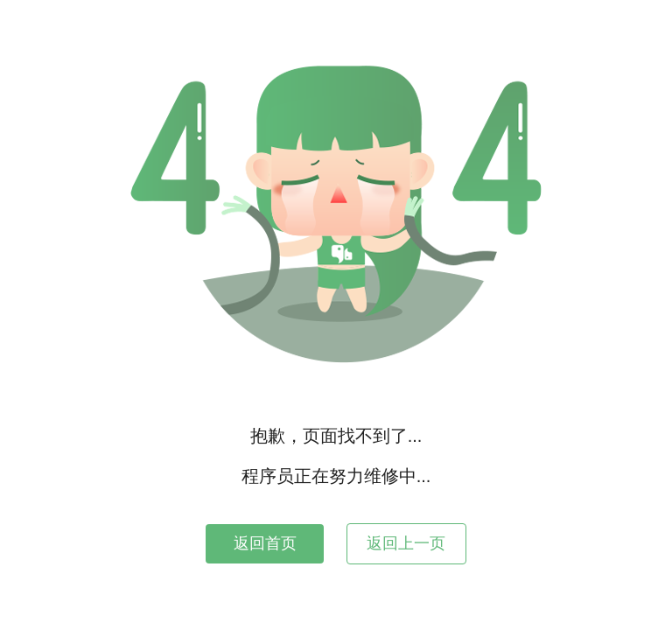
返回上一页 (406, 543)
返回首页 (265, 543)
